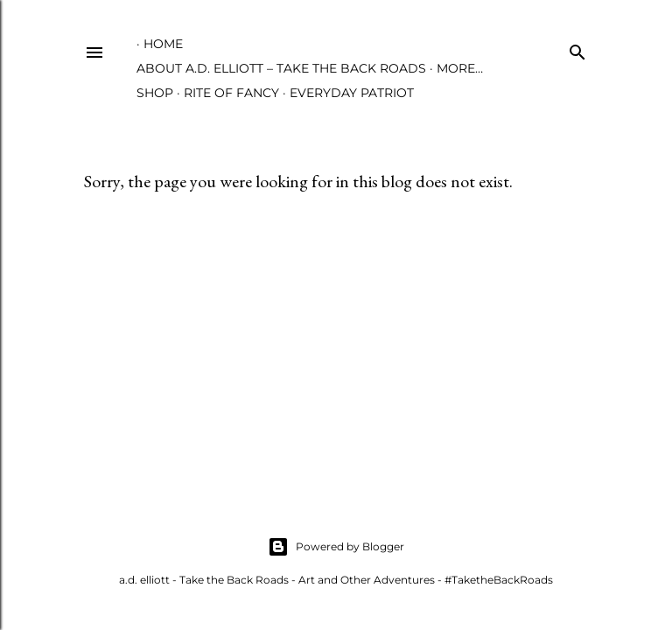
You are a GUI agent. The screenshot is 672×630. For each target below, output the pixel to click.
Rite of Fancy (231, 93)
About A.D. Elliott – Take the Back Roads (281, 68)
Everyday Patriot (352, 93)
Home (163, 44)
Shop (155, 93)
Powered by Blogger (336, 547)
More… (460, 68)
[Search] (577, 49)
